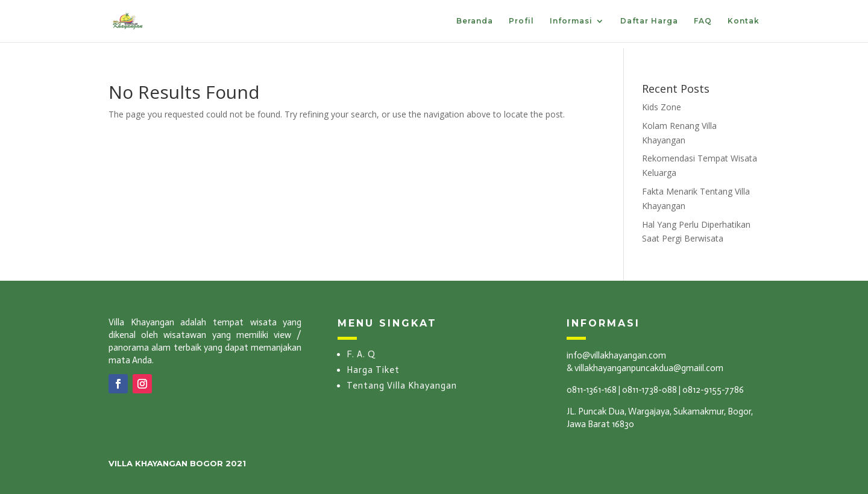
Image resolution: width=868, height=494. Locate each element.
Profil (521, 21)
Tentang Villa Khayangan (402, 386)
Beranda (475, 21)
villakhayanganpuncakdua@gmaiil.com (649, 368)
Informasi (571, 21)
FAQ (703, 21)
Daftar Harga (649, 21)
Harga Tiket (373, 370)
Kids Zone (662, 107)
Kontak (744, 21)
